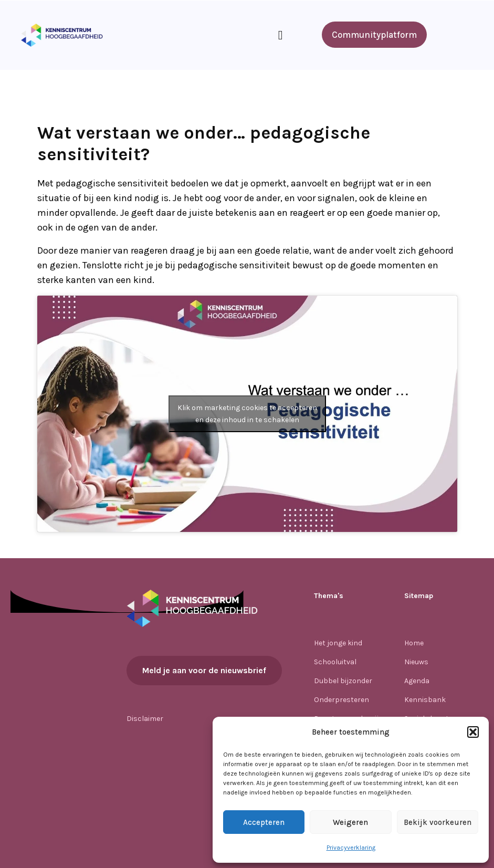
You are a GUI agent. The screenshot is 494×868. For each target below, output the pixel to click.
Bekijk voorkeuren (438, 822)
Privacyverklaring (351, 848)
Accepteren (264, 822)
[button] (473, 732)
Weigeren (350, 822)
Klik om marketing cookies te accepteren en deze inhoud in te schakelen (247, 414)
